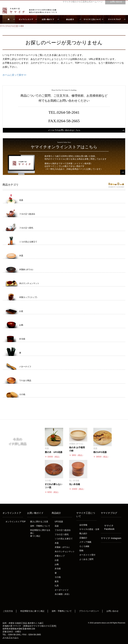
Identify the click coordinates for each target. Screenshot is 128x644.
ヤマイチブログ (109, 513)
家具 (57, 581)
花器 (57, 526)
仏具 (57, 586)
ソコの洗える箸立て (64, 539)
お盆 (57, 560)
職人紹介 (83, 533)
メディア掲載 (85, 542)
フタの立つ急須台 (63, 530)
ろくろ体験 (84, 546)
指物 (81, 551)
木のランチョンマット (65, 552)
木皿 (57, 543)
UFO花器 (59, 522)
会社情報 (83, 525)
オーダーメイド (62, 590)
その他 (58, 577)
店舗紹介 (83, 538)
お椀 (57, 564)
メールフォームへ (10, 637)
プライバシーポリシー (89, 611)
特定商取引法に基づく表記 (32, 611)
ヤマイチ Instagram (111, 538)
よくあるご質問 (86, 559)
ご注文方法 (8, 611)
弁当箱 (58, 569)
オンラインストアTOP (15, 522)
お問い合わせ (112, 611)
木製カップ (60, 556)
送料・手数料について (40, 526)
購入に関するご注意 (39, 522)
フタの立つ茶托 (62, 534)
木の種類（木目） (63, 594)
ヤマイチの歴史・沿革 (89, 529)
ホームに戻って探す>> (14, 75)
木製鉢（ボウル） (63, 547)
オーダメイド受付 (87, 555)
